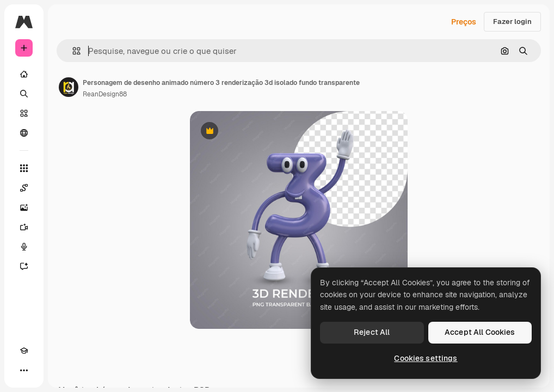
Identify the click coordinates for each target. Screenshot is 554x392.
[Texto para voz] (24, 247)
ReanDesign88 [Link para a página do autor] (105, 94)
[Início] (24, 74)
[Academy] (24, 351)
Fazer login (512, 22)
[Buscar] (24, 94)
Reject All (372, 332)
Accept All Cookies (480, 332)
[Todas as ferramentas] (24, 168)
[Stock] (24, 113)
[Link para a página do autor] (69, 87)
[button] (72, 51)
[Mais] (24, 370)
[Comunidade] (24, 133)
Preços (464, 22)
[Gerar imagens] (24, 207)
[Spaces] (24, 188)
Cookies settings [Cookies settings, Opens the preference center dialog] (426, 358)
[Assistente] (24, 266)
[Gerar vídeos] (24, 227)
